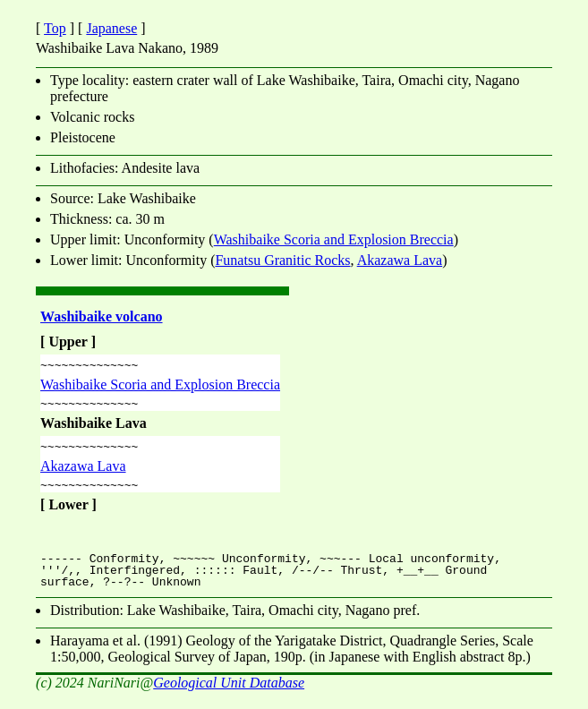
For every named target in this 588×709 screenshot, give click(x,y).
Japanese (111, 28)
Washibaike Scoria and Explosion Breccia (334, 239)
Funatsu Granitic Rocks (282, 260)
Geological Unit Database (229, 693)
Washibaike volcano (101, 316)
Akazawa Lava (400, 260)
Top (55, 28)
